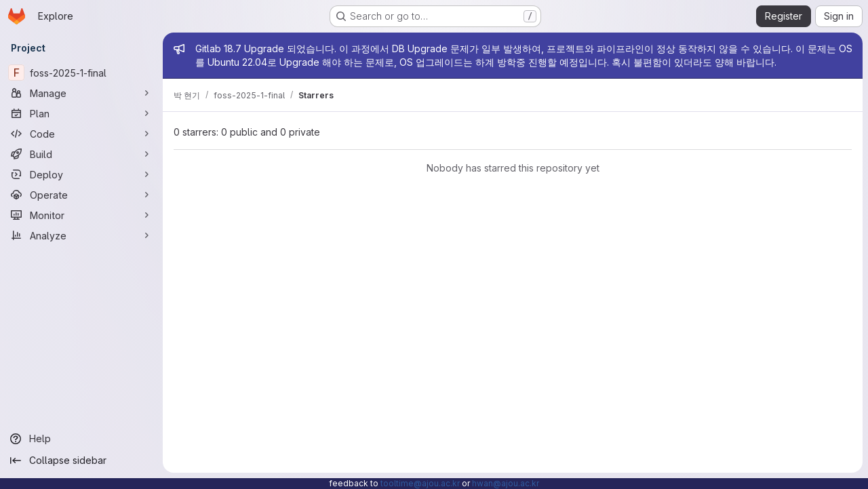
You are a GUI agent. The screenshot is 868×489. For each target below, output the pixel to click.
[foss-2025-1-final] (81, 73)
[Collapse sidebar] (81, 461)
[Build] (81, 154)
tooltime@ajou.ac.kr (420, 483)
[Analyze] (81, 235)
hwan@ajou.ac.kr (506, 483)
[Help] (81, 439)
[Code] (81, 134)
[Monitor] (81, 215)
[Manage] (81, 93)
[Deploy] (81, 174)
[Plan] (81, 113)
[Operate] (81, 195)
